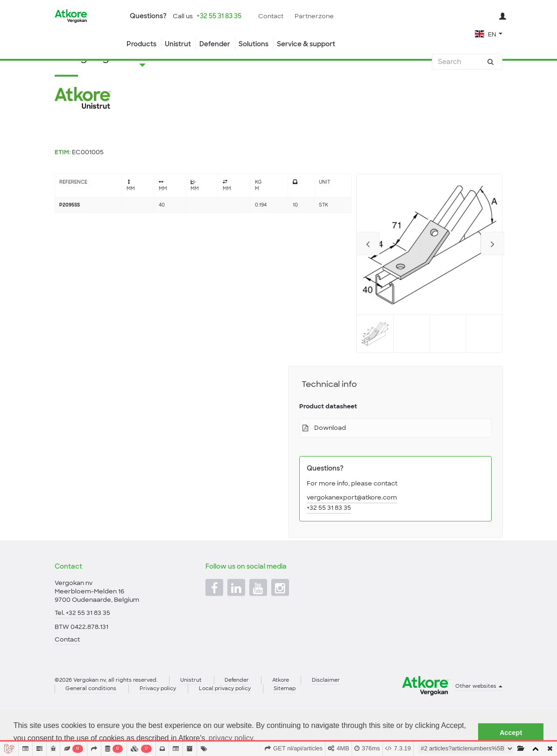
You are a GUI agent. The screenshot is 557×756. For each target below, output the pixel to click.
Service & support (306, 44)
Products (141, 44)
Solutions (254, 44)
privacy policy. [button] (232, 738)
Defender (215, 44)
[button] (489, 33)
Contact (271, 16)
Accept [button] (511, 733)
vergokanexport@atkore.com (352, 535)
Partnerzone (314, 16)
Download (330, 465)
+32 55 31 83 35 (219, 16)
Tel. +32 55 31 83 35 (82, 644)
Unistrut (178, 44)
